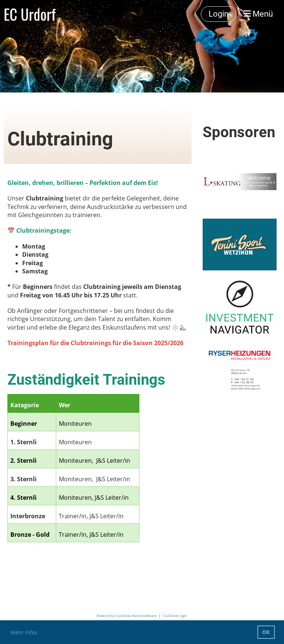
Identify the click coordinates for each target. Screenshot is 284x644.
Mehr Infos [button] (24, 632)
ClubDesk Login (175, 616)
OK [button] (266, 632)
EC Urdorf (30, 14)
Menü (258, 14)
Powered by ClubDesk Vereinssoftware (126, 616)
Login (219, 14)
